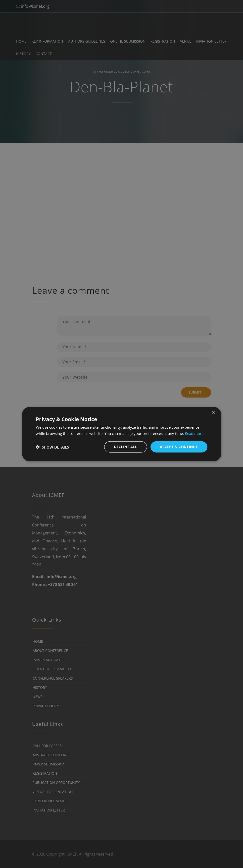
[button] (52, 447)
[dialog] (122, 434)
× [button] (213, 413)
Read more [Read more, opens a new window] (194, 433)
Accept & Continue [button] (179, 447)
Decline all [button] (125, 447)
